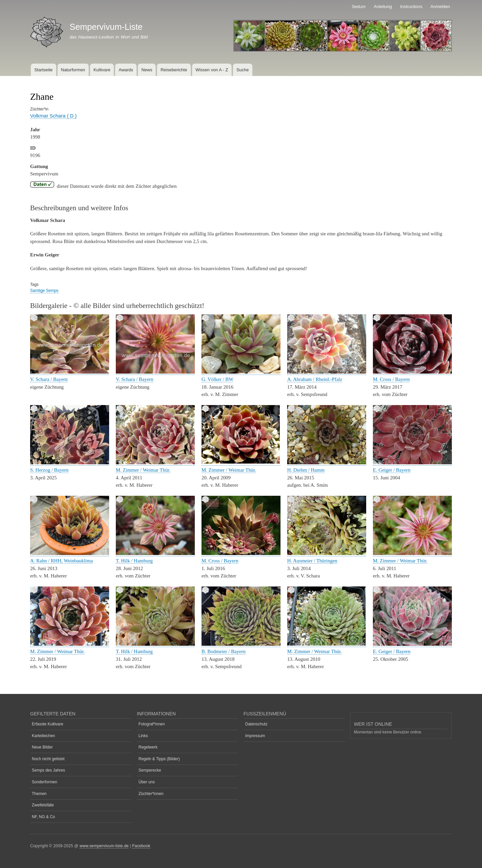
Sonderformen (45, 782)
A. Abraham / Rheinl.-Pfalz (315, 379)
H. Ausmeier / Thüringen (312, 561)
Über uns (147, 782)
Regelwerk (148, 747)
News (147, 70)
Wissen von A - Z (212, 70)
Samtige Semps (44, 291)
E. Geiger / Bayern (392, 470)
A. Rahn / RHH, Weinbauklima (61, 561)
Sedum (359, 7)
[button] (70, 372)
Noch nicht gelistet (48, 759)
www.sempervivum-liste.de (104, 846)
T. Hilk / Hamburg (134, 561)
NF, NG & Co (43, 817)
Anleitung (383, 7)
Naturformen (73, 70)
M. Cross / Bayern (391, 379)
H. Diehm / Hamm (306, 470)
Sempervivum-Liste (106, 27)
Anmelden (440, 7)
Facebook (141, 846)
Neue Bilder (42, 747)
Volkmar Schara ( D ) (53, 116)
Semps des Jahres (48, 770)
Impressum (255, 736)
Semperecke (150, 770)
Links (143, 736)
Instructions (411, 7)
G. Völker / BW (217, 379)
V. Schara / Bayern (49, 379)
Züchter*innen (151, 794)
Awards (126, 70)
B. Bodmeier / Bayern (224, 651)
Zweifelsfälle (43, 805)
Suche (243, 70)
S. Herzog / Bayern (49, 470)
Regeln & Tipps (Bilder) (159, 759)
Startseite (43, 70)
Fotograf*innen (152, 724)
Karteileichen (43, 736)
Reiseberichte (174, 70)
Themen (39, 794)
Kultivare (102, 70)
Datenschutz (257, 724)
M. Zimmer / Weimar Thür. (143, 470)
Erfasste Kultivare (48, 724)
